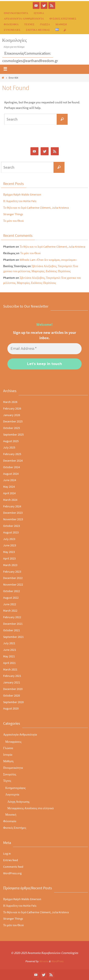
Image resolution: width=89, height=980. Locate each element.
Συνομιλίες (12, 30)
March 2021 (10, 669)
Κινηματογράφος (15, 788)
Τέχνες (29, 24)
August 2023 (11, 532)
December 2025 (13, 421)
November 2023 (13, 519)
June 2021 (10, 650)
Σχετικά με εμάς (38, 30)
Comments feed (13, 867)
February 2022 (12, 617)
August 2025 (11, 441)
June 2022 (10, 604)
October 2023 (12, 526)
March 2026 (10, 402)
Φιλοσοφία (11, 24)
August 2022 (11, 598)
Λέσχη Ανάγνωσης (18, 802)
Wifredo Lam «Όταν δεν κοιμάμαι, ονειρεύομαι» (48, 260)
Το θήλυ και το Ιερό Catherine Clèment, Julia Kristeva (36, 208)
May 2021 (9, 656)
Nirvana (44, 961)
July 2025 (9, 447)
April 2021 (9, 663)
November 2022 (13, 584)
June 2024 (10, 480)
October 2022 (12, 591)
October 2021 (12, 630)
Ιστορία (39, 13)
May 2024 (9, 487)
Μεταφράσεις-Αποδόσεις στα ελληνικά (30, 808)
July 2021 (9, 643)
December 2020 (13, 689)
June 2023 (10, 545)
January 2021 (12, 682)
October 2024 (12, 467)
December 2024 (13, 461)
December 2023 (13, 513)
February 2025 (12, 454)
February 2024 (12, 506)
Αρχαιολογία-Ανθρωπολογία (24, 19)
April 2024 (9, 493)
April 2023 (9, 558)
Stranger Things (13, 214)
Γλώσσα (45, 24)
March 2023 (10, 565)
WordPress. (58, 961)
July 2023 (9, 539)
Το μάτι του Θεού (13, 221)
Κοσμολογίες (14, 40)
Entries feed (11, 860)
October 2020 (12, 695)
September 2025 (13, 434)
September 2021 (13, 637)
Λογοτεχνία (12, 794)
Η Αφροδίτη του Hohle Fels (20, 201)
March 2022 (10, 611)
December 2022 (13, 578)
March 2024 (10, 500)
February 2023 (12, 572)
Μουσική (11, 815)
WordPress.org (12, 873)
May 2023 (9, 552)
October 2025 (12, 428)
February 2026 (12, 408)
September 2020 (13, 702)
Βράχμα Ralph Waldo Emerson (22, 194)
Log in (7, 854)
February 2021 (12, 676)
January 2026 (12, 415)
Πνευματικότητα (16, 13)
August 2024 (11, 474)
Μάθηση (61, 24)
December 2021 (13, 624)
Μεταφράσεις (13, 742)
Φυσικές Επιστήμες (63, 19)
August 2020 (11, 708)
